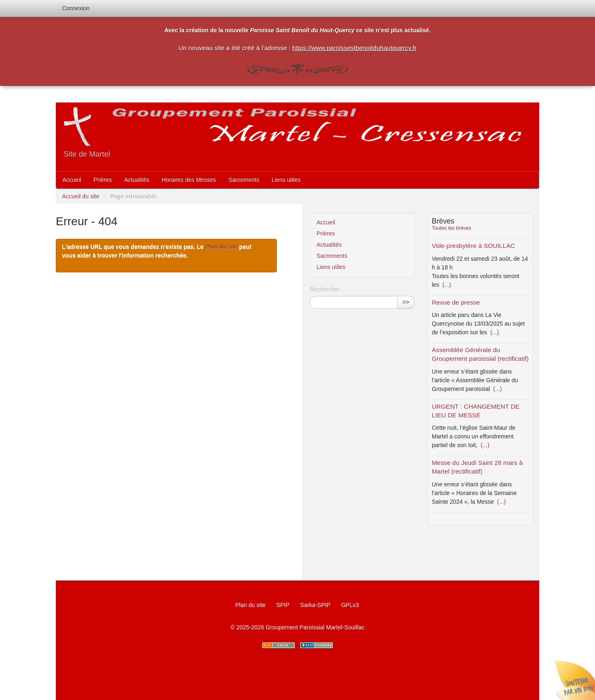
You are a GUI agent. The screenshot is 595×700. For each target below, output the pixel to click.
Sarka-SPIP (315, 605)
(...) (446, 285)
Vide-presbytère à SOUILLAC (474, 246)
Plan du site (221, 247)
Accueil (72, 180)
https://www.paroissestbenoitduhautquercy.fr (354, 48)
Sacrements (244, 180)
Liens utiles (286, 180)
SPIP (283, 605)
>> (406, 302)
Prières (102, 180)
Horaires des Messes (189, 180)
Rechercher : (326, 289)
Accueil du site (81, 196)
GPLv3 (350, 605)
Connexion (76, 8)
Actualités (137, 180)
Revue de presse (456, 302)
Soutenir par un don (574, 679)
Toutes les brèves (451, 228)
